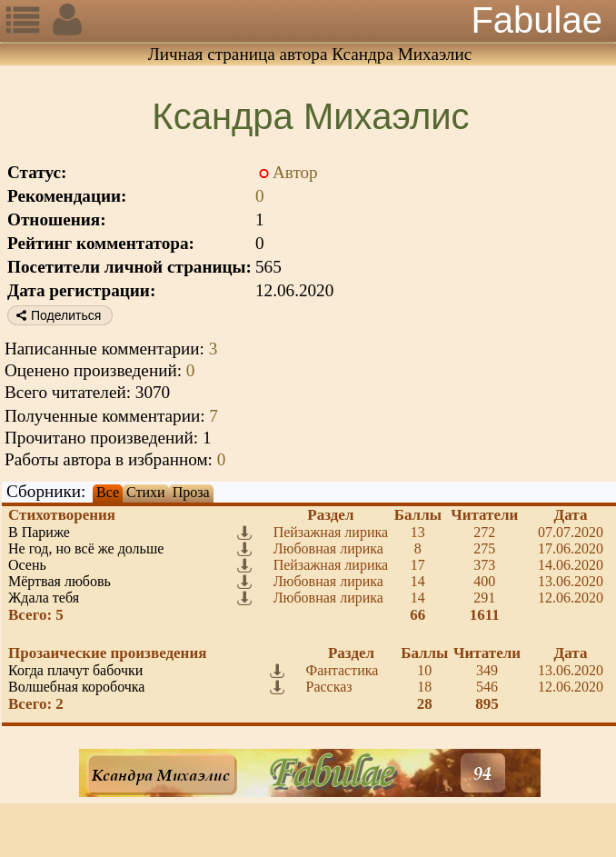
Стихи (146, 492)
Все (108, 492)
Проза (191, 492)
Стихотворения (62, 515)
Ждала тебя (44, 598)
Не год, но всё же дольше (86, 548)
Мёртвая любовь (60, 581)
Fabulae (537, 20)
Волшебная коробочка (76, 687)
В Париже (39, 532)
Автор (295, 172)
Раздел (330, 515)
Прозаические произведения (107, 653)
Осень (27, 565)
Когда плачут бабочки (75, 670)
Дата (571, 515)
